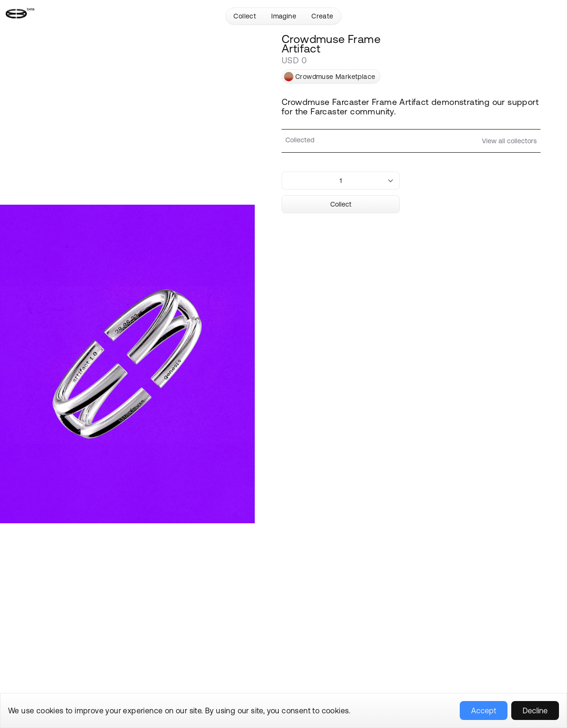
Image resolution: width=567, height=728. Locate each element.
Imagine (284, 16)
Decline (535, 711)
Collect (245, 16)
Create (322, 16)
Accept (484, 711)
